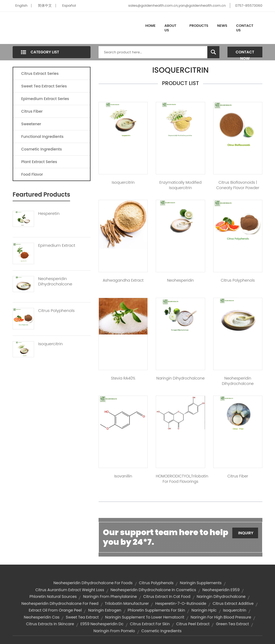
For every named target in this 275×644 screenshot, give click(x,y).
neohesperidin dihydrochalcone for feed (60, 603)
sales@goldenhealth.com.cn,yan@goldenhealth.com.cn (177, 5)
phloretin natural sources (53, 597)
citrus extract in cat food (167, 597)
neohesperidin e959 (221, 590)
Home (150, 26)
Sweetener (31, 124)
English (21, 5)
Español (69, 5)
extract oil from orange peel (55, 610)
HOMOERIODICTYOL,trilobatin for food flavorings (180, 479)
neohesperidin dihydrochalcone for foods (93, 583)
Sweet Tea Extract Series (44, 86)
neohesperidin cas (42, 617)
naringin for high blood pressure (221, 617)
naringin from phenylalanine (110, 597)
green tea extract (232, 624)
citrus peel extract (193, 624)
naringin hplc (204, 610)
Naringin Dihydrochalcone (180, 378)
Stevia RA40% (123, 378)
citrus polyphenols (156, 583)
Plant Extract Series (39, 162)
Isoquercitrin (50, 344)
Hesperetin (49, 214)
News (222, 26)
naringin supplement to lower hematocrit (145, 617)
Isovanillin (123, 476)
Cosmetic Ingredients (41, 149)
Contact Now (245, 53)
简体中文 (45, 5)
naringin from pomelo (114, 631)
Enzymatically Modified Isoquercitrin (181, 185)
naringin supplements (201, 583)
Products (199, 26)
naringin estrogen (105, 610)
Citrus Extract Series (40, 73)
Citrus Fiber (32, 111)
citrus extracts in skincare (50, 624)
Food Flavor (32, 174)
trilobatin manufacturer (127, 603)
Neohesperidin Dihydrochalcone (55, 281)
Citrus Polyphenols (56, 311)
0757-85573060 (249, 5)
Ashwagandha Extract (123, 280)
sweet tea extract (82, 617)
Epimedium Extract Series (45, 99)
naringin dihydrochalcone (221, 597)
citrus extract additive (233, 603)
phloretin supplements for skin (156, 610)
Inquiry (246, 533)
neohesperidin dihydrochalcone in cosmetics (153, 590)
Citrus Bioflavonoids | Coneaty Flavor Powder (238, 185)
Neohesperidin (180, 280)
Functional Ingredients (42, 137)
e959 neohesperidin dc (102, 624)
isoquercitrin (235, 610)
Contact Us (245, 28)
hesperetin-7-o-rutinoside (181, 603)
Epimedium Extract (57, 245)
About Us (170, 28)
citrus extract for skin (150, 624)
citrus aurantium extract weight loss (70, 590)
